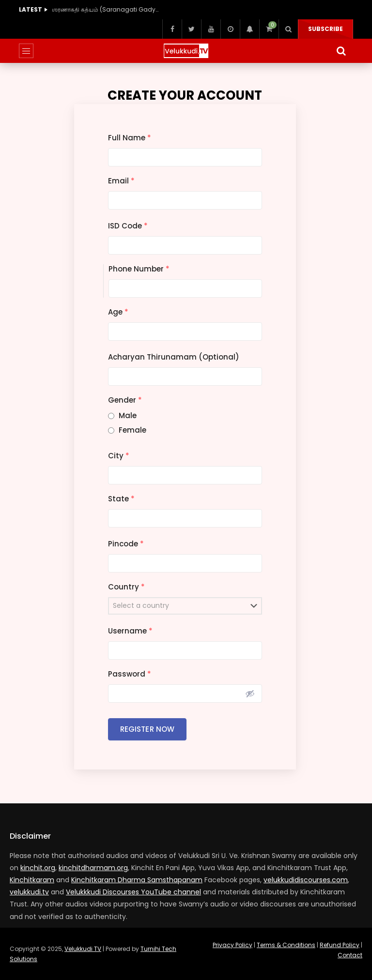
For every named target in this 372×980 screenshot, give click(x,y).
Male (128, 415)
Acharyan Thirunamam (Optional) (174, 357)
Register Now (147, 729)
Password (130, 674)
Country (126, 587)
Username (130, 631)
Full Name (130, 138)
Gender (125, 400)
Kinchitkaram (32, 880)
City (119, 456)
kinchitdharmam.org (93, 868)
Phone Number (139, 269)
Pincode (126, 544)
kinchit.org (38, 868)
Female (132, 430)
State (121, 499)
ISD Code (128, 226)
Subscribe (325, 29)
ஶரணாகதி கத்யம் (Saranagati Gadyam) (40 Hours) (105, 9)
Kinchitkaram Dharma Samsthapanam (137, 880)
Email (121, 181)
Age (118, 312)
